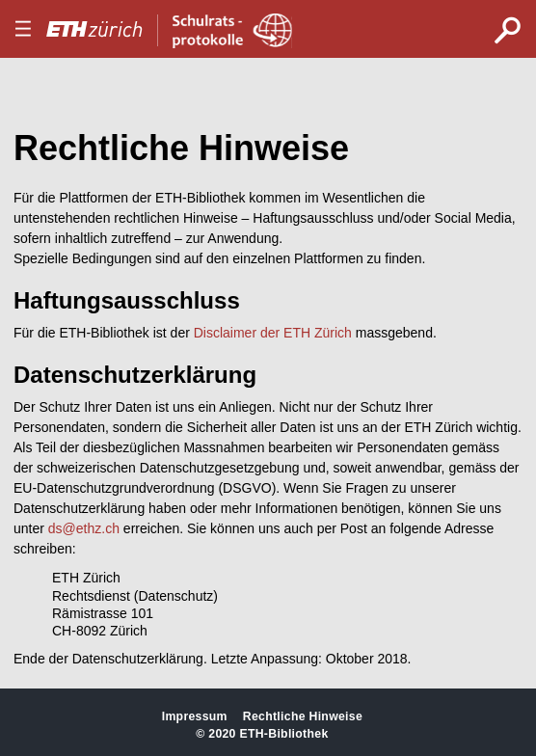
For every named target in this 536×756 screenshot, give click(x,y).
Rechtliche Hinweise (303, 716)
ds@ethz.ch (84, 528)
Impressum (195, 716)
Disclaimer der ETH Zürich (273, 333)
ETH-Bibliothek (283, 734)
